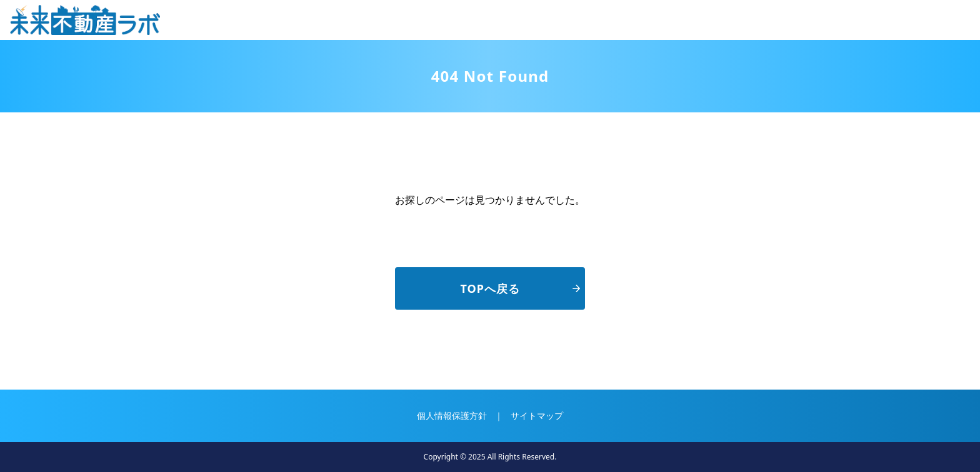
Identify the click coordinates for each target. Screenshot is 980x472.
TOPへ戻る (520, 288)
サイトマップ (537, 415)
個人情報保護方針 (452, 415)
